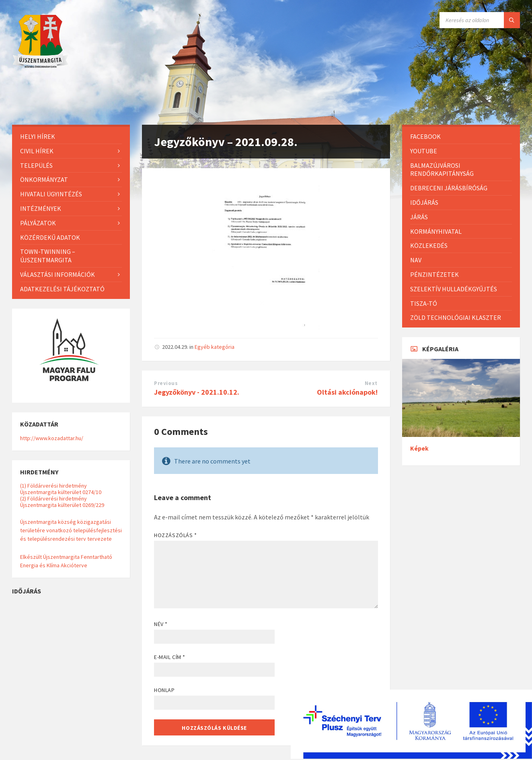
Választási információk (58, 274)
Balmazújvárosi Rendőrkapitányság (442, 170)
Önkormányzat (44, 179)
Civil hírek (37, 151)
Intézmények (41, 208)
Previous (166, 383)
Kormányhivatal (436, 231)
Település (36, 165)
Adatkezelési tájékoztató (62, 289)
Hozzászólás (175, 535)
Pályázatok (38, 223)
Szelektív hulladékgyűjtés (454, 289)
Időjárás (424, 202)
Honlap (164, 690)
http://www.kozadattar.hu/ (52, 438)
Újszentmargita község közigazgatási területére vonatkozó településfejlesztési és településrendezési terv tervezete (71, 530)
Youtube (424, 151)
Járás (419, 217)
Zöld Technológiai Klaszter (456, 317)
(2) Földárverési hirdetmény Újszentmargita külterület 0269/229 (62, 502)
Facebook (425, 136)
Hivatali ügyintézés (51, 194)
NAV (416, 260)
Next (371, 383)
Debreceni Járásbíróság (449, 188)
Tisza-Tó (424, 303)
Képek (419, 448)
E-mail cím (170, 657)
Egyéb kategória (215, 347)
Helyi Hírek (38, 136)
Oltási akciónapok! (347, 392)
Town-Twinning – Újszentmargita (48, 256)
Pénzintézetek (434, 274)
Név (161, 624)
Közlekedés (429, 245)
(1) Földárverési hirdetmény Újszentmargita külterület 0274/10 (61, 489)
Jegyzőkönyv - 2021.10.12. (197, 392)
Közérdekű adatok (50, 237)
